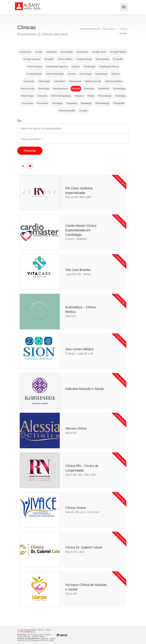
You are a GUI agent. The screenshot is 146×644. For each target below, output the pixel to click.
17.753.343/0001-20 (26, 632)
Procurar (30, 151)
